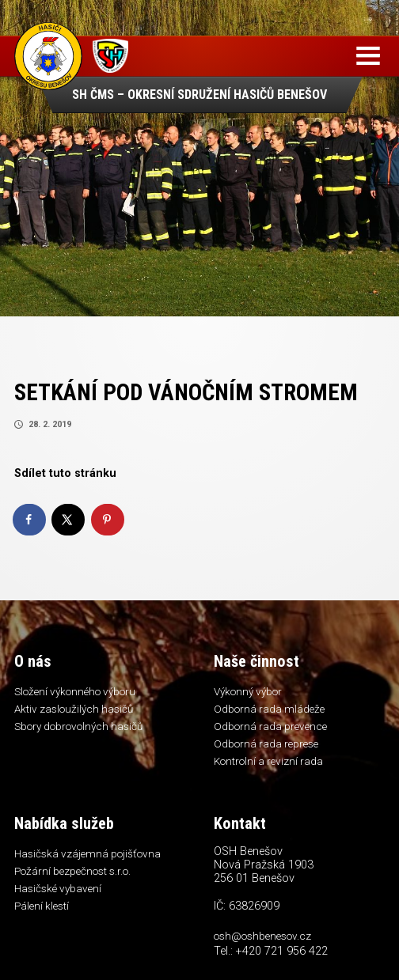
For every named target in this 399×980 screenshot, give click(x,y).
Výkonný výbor (248, 691)
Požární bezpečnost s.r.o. (72, 871)
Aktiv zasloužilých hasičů (74, 709)
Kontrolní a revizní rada (268, 761)
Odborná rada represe (266, 744)
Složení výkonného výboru (75, 691)
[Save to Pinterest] (108, 520)
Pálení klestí (42, 906)
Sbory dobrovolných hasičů (78, 726)
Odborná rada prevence (270, 726)
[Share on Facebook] (30, 520)
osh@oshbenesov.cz (262, 936)
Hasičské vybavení (58, 888)
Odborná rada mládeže (269, 709)
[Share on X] (69, 520)
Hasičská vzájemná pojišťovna (87, 853)
